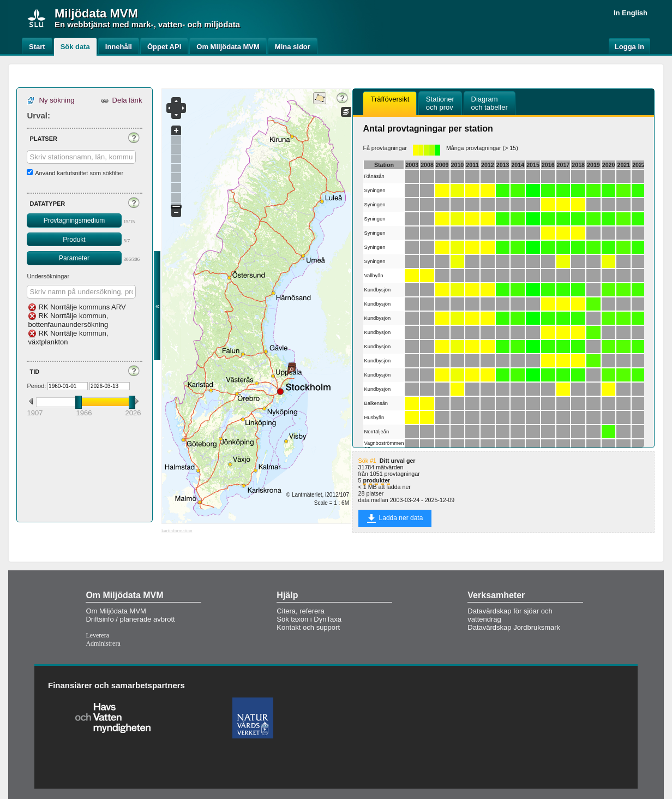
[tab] (390, 103)
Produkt (74, 240)
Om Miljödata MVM (116, 611)
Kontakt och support (308, 627)
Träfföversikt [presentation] (390, 103)
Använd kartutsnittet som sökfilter (79, 173)
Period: (36, 386)
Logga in (629, 47)
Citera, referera (300, 611)
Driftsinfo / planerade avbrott (130, 619)
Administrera (103, 643)
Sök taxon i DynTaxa (309, 619)
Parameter (74, 258)
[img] (37, 18)
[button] (134, 138)
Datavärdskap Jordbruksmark (514, 627)
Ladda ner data (395, 518)
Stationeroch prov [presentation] (440, 103)
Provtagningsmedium (74, 220)
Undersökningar (48, 276)
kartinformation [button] (177, 530)
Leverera (97, 635)
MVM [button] (124, 13)
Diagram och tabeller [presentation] (490, 103)
